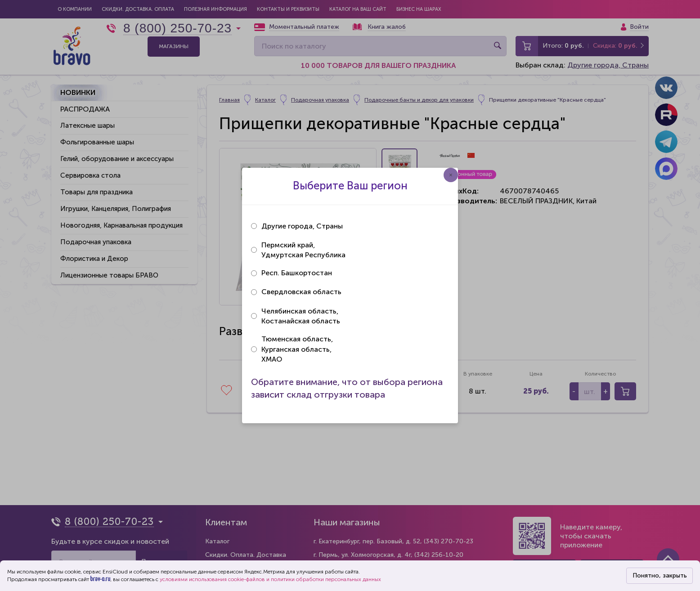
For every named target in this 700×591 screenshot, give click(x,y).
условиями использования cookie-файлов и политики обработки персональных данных (270, 579)
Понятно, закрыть (660, 575)
